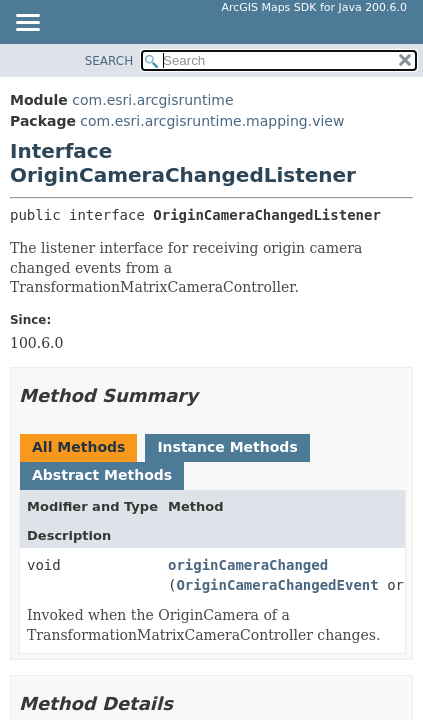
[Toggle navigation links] (27, 24)
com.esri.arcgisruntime (152, 100)
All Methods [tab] (78, 447)
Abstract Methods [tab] (102, 475)
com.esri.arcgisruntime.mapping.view (212, 121)
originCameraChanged (248, 565)
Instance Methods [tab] (227, 447)
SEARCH (109, 61)
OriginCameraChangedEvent (277, 585)
